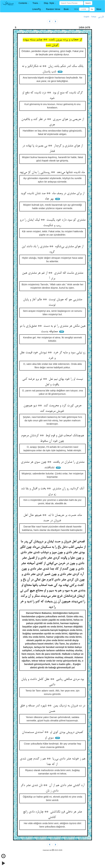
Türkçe (94, 17)
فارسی (101, 17)
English (87, 17)
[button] (24, 3)
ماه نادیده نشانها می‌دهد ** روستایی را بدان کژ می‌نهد (53, 172)
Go (92, 9)
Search (88, 3)
